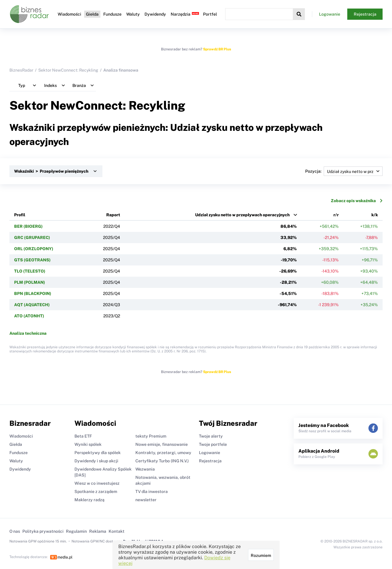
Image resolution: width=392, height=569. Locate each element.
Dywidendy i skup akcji (96, 461)
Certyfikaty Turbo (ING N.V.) (162, 461)
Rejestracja (365, 14)
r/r (336, 215)
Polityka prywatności (43, 531)
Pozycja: (344, 171)
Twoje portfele (213, 444)
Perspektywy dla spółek (98, 453)
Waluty (133, 14)
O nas (15, 531)
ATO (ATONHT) (29, 316)
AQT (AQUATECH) (32, 305)
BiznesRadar (21, 70)
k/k (375, 215)
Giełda (92, 14)
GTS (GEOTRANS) (32, 260)
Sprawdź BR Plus (217, 49)
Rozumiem (261, 555)
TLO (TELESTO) (30, 271)
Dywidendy (155, 14)
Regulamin (76, 531)
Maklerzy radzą (89, 500)
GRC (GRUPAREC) (32, 238)
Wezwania (145, 469)
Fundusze (112, 14)
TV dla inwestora (152, 492)
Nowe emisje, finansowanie (162, 444)
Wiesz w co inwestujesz (97, 483)
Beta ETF (83, 436)
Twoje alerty (211, 436)
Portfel (210, 14)
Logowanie (330, 14)
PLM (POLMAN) (30, 282)
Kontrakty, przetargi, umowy (163, 453)
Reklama (98, 531)
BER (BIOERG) (28, 226)
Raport (113, 215)
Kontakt (117, 531)
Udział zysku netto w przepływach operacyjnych (242, 215)
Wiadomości (69, 14)
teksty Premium (151, 436)
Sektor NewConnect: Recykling (68, 70)
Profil (20, 215)
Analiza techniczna (28, 333)
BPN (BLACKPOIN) (33, 293)
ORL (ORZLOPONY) (34, 249)
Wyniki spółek (88, 444)
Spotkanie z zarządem (96, 492)
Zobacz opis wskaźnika (357, 201)
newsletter (146, 500)
